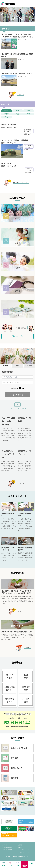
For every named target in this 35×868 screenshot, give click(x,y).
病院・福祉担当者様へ (8, 850)
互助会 (3, 865)
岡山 (7, 117)
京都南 (7, 114)
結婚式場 (6, 366)
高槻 (28, 114)
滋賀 (18, 114)
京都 (18, 111)
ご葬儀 (17, 865)
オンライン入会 (19, 336)
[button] (2, 15)
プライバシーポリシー (23, 852)
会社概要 (20, 845)
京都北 (29, 111)
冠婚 (11, 865)
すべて (7, 111)
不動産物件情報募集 (7, 847)
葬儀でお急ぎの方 (24, 866)
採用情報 (5, 845)
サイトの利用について (23, 850)
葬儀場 (17, 366)
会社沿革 (20, 847)
